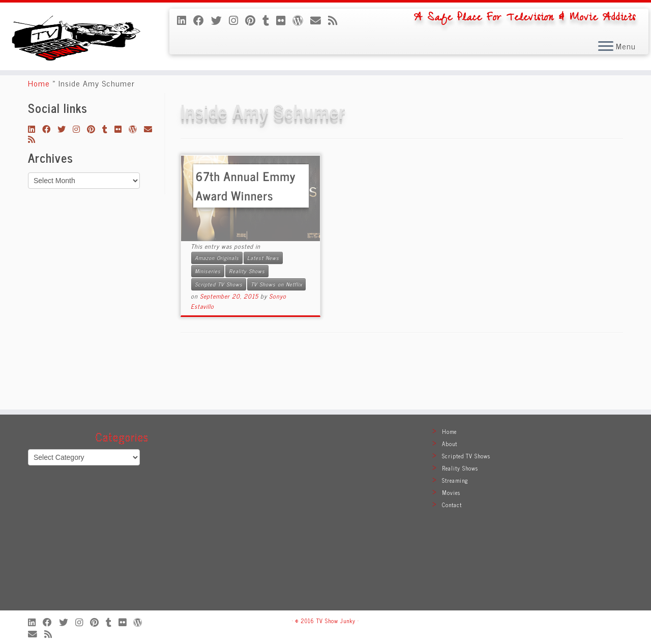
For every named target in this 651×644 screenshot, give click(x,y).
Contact (452, 505)
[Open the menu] (606, 47)
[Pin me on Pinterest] (254, 20)
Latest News (263, 309)
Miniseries (208, 322)
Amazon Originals (217, 309)
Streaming (455, 480)
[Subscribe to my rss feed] (336, 20)
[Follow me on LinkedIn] (185, 20)
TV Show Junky (336, 621)
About (450, 444)
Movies (451, 492)
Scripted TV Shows (219, 335)
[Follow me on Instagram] (237, 20)
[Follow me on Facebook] (202, 20)
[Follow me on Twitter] (220, 20)
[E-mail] (319, 20)
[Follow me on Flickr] (284, 20)
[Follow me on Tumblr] (269, 20)
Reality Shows (247, 322)
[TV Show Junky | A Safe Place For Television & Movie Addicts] (75, 57)
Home (39, 134)
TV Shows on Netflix (276, 335)
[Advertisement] (325, 517)
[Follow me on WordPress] (301, 20)
